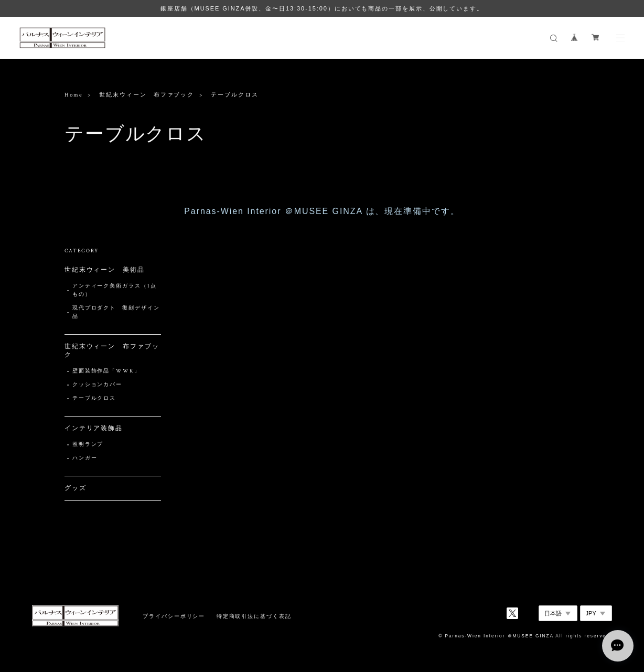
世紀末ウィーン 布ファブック (147, 95)
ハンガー (85, 458)
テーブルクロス (94, 398)
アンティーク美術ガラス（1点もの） (115, 290)
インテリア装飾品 (94, 428)
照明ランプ (88, 445)
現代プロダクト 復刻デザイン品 (116, 312)
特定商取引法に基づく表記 (254, 616)
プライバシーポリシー (174, 616)
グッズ (76, 488)
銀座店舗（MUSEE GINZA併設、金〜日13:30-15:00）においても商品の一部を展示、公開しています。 (322, 8)
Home (74, 95)
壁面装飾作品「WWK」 (106, 371)
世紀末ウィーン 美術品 (105, 270)
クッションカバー (97, 385)
